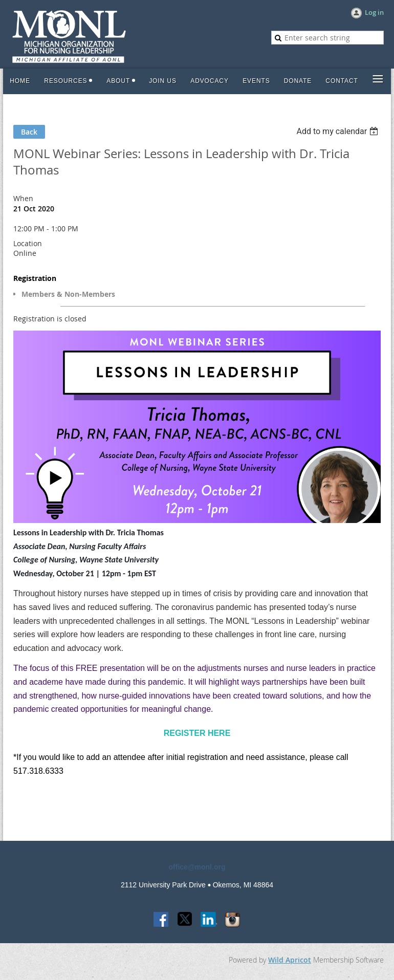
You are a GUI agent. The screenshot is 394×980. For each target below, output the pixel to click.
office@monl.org (197, 867)
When (23, 198)
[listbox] (338, 131)
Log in (374, 12)
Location (28, 243)
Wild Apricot (290, 960)
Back (29, 132)
